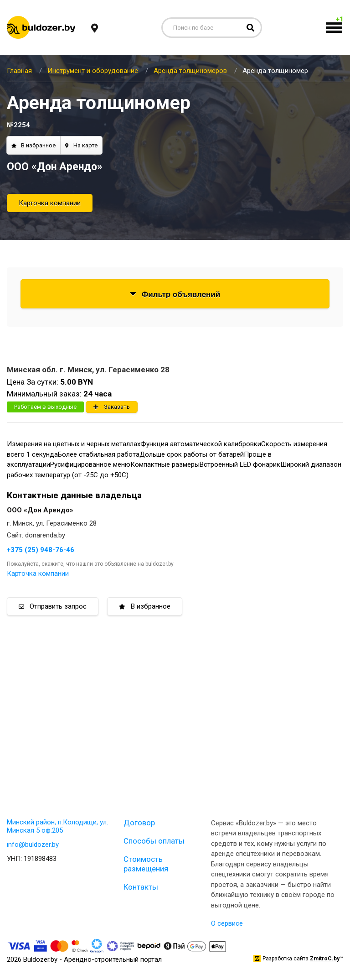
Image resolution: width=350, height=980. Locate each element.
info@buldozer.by (33, 844)
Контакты (141, 887)
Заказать (112, 407)
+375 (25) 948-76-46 (41, 550)
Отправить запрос (53, 606)
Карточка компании (50, 203)
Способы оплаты (154, 841)
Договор (139, 823)
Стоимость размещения (146, 864)
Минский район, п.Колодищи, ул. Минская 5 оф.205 (57, 826)
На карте (81, 145)
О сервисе (227, 923)
